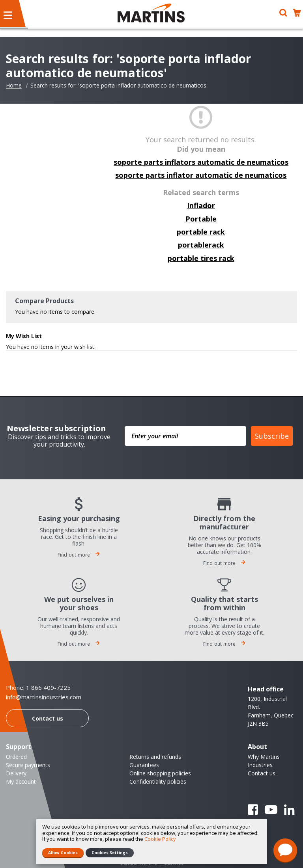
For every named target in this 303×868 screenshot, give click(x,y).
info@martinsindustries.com (44, 697)
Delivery (16, 773)
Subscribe (272, 436)
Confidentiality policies (158, 781)
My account (21, 781)
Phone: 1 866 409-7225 (38, 687)
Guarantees (144, 765)
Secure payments (28, 765)
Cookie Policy (160, 839)
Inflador (201, 205)
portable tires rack (201, 258)
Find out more (79, 555)
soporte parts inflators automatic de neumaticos (201, 162)
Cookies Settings (110, 853)
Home (14, 86)
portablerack (201, 245)
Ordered (16, 757)
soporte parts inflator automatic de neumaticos (201, 175)
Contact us (48, 718)
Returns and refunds (155, 757)
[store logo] (151, 13)
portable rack (201, 232)
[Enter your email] (185, 436)
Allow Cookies (63, 853)
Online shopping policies (160, 773)
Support (19, 747)
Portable (201, 219)
